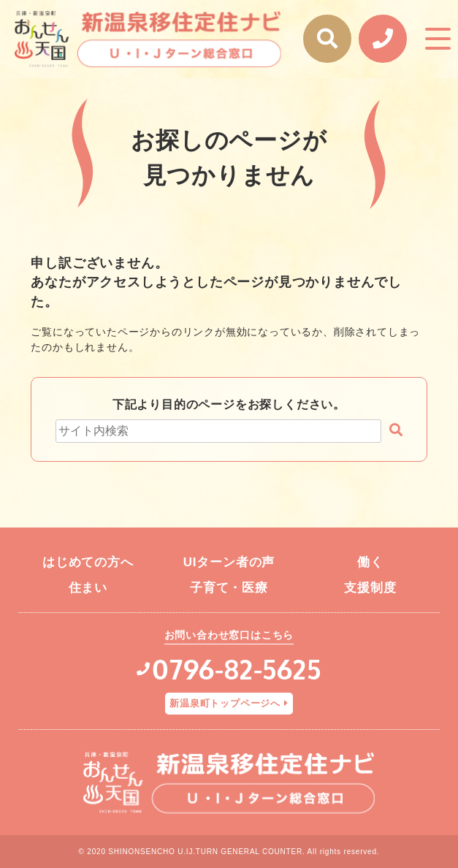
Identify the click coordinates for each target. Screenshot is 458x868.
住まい (88, 588)
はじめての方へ (88, 562)
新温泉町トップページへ (225, 703)
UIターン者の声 (229, 562)
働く (370, 562)
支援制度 (370, 588)
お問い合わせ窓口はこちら (229, 635)
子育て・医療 (229, 588)
